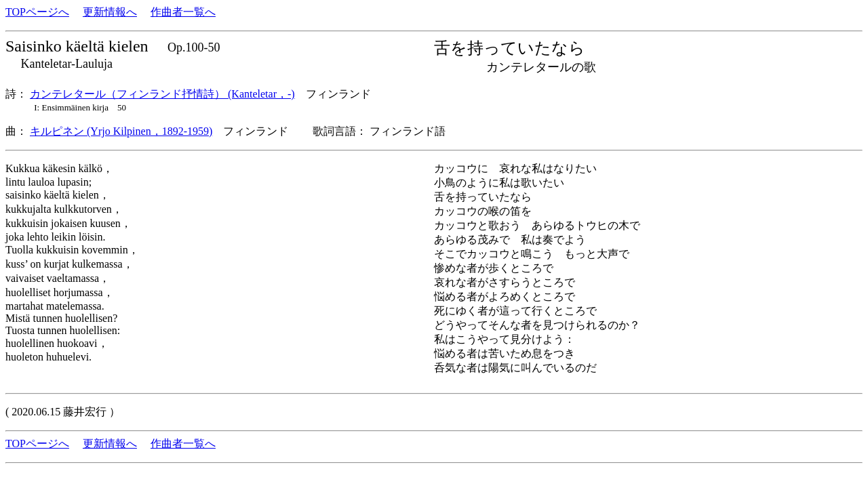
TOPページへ (37, 12)
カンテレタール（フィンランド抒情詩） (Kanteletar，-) (162, 94)
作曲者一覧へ (183, 12)
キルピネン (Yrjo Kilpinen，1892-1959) (121, 131)
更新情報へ (110, 12)
